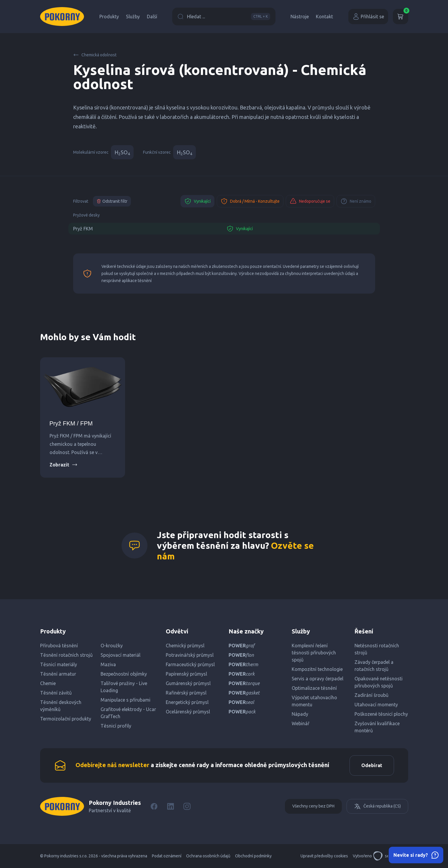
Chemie (48, 683)
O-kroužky (112, 646)
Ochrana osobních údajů (208, 856)
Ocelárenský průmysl (188, 712)
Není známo (356, 201)
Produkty (109, 17)
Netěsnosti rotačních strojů (377, 649)
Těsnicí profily (116, 726)
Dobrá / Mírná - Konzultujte (250, 201)
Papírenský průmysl (186, 674)
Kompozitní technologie (317, 669)
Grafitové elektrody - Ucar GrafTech (128, 713)
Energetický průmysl (187, 702)
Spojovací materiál (120, 655)
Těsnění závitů (56, 693)
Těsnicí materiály (59, 664)
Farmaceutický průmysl (190, 664)
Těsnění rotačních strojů (66, 655)
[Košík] (401, 17)
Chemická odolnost (95, 55)
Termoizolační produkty (66, 719)
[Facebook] (154, 807)
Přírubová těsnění (59, 646)
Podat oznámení (167, 856)
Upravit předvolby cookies (324, 856)
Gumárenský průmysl (188, 683)
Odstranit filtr (112, 201)
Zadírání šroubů (371, 695)
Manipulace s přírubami (125, 700)
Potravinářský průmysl (190, 655)
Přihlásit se (368, 17)
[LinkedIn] (170, 807)
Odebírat (371, 766)
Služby (133, 17)
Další (152, 17)
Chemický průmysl (185, 646)
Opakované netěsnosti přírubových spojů (379, 682)
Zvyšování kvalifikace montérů (377, 727)
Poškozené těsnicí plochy (381, 714)
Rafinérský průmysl (186, 693)
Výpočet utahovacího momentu (314, 701)
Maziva (108, 664)
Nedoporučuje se (310, 201)
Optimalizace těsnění (314, 688)
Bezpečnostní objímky (124, 674)
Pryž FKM (83, 229)
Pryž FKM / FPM (71, 423)
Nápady (300, 714)
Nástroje (300, 17)
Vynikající (197, 201)
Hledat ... (224, 17)
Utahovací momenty (376, 705)
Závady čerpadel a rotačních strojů (374, 666)
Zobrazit (64, 465)
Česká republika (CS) (377, 807)
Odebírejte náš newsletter (112, 765)
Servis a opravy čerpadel (317, 679)
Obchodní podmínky (253, 856)
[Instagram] (187, 807)
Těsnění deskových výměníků (61, 706)
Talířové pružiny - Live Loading (124, 687)
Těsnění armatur (58, 674)
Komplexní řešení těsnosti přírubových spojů (314, 653)
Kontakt (324, 17)
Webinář (301, 723)
